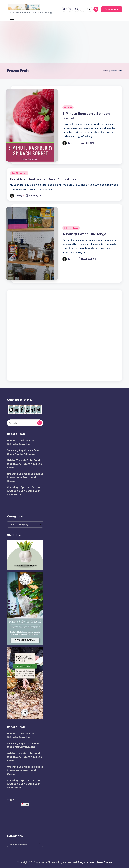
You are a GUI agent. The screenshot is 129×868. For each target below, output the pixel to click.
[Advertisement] (64, 42)
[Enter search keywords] (25, 423)
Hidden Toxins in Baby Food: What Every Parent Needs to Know (24, 464)
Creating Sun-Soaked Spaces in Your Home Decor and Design (25, 477)
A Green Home (71, 228)
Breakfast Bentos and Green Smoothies (43, 179)
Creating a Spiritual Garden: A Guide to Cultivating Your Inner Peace (24, 491)
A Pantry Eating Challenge (84, 234)
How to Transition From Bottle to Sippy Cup (21, 442)
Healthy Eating (19, 173)
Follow (11, 800)
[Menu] (12, 20)
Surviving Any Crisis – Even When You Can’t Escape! (23, 452)
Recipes (68, 107)
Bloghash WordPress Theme (95, 862)
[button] (112, 9)
